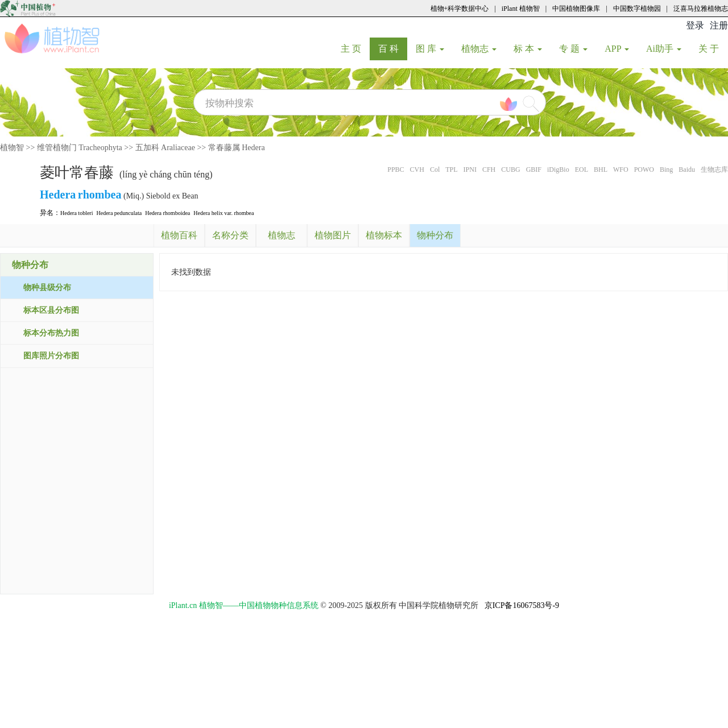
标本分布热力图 (51, 333)
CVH (417, 169)
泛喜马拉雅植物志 (701, 9)
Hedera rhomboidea (167, 213)
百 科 (393, 48)
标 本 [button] (528, 49)
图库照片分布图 (51, 356)
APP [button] (617, 49)
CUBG (510, 169)
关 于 (713, 48)
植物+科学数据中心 (460, 9)
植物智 (12, 148)
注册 (719, 25)
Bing (666, 169)
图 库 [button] (430, 49)
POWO (644, 169)
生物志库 (714, 169)
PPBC (396, 169)
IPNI (470, 169)
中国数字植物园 (637, 9)
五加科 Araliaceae (165, 148)
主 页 (355, 48)
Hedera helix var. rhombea (224, 213)
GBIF (534, 169)
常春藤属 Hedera (237, 148)
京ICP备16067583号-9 (522, 605)
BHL (601, 169)
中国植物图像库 (576, 9)
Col (435, 169)
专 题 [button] (573, 49)
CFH (489, 169)
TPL (451, 169)
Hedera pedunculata (119, 213)
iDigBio (558, 169)
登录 (695, 25)
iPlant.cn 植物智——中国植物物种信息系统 (244, 605)
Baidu (687, 169)
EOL (582, 169)
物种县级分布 (47, 288)
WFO (621, 169)
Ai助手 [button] (664, 49)
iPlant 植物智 (521, 9)
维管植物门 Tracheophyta (80, 148)
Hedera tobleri (76, 213)
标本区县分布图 (51, 310)
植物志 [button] (479, 49)
